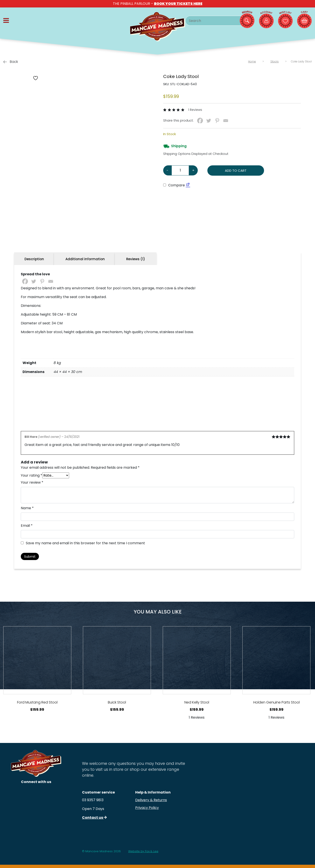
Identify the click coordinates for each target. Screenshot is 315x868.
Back (11, 62)
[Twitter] (209, 121)
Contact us (94, 818)
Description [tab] (34, 259)
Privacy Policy (147, 808)
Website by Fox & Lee (143, 851)
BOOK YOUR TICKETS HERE (178, 4)
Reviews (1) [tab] (136, 259)
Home (252, 61)
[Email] (226, 121)
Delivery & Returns (151, 800)
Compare (174, 185)
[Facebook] (200, 121)
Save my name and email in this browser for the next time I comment (85, 543)
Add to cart (236, 171)
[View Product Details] (37, 660)
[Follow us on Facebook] (36, 807)
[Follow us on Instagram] (36, 794)
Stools (275, 61)
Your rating (31, 475)
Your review (32, 482)
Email (27, 526)
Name (27, 508)
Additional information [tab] (85, 259)
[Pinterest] (217, 121)
